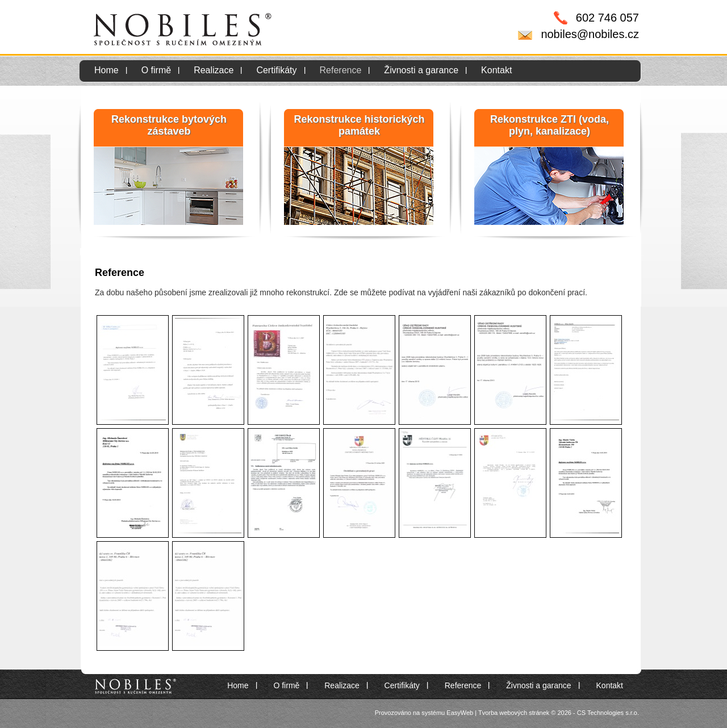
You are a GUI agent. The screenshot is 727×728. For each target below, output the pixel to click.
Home (106, 70)
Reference (341, 70)
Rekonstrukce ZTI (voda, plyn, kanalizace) (550, 125)
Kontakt (496, 70)
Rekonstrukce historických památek (359, 125)
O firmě (156, 70)
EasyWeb (460, 713)
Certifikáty (276, 70)
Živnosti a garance (421, 70)
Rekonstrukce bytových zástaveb (169, 125)
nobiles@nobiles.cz (590, 34)
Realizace (214, 70)
